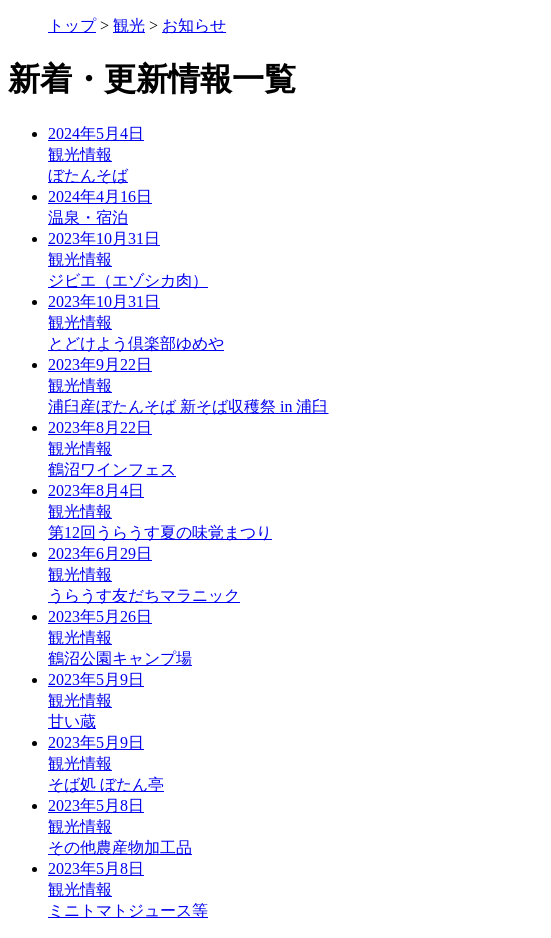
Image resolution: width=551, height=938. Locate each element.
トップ (72, 25)
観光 (129, 25)
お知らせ (194, 25)
